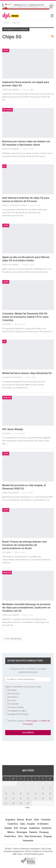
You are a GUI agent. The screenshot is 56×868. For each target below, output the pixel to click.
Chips (6, 50)
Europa (23, 828)
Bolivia (21, 820)
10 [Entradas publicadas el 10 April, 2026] (35, 788)
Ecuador (31, 824)
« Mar (27, 807)
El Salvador (43, 824)
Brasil (29, 820)
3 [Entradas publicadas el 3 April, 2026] (35, 783)
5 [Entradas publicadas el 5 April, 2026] (50, 783)
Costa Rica (13, 824)
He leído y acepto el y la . (28, 722)
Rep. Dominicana (33, 836)
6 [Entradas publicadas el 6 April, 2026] (6, 788)
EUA (16, 828)
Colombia (46, 820)
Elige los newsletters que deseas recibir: (23, 687)
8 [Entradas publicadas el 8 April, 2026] (21, 788)
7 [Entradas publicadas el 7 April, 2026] (13, 788)
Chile (36, 820)
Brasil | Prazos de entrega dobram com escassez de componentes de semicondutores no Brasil (25, 545)
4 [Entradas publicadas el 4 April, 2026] (43, 783)
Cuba (22, 824)
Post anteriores (13, 639)
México (11, 832)
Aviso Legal (32, 721)
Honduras (47, 828)
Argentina (10, 820)
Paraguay (44, 832)
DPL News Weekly (13, 429)
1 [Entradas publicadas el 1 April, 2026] (21, 783)
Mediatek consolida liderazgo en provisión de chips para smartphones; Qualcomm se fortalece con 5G (26, 607)
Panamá (33, 832)
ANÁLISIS (7, 398)
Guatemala (34, 828)
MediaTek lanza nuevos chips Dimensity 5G (27, 373)
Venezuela (28, 841)
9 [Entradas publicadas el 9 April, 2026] (28, 788)
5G (4, 166)
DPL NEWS (8, 110)
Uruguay (48, 836)
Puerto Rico (10, 836)
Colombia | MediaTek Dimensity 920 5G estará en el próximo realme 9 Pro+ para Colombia (25, 317)
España (8, 828)
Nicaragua (22, 832)
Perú (20, 836)
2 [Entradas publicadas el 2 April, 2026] (28, 783)
